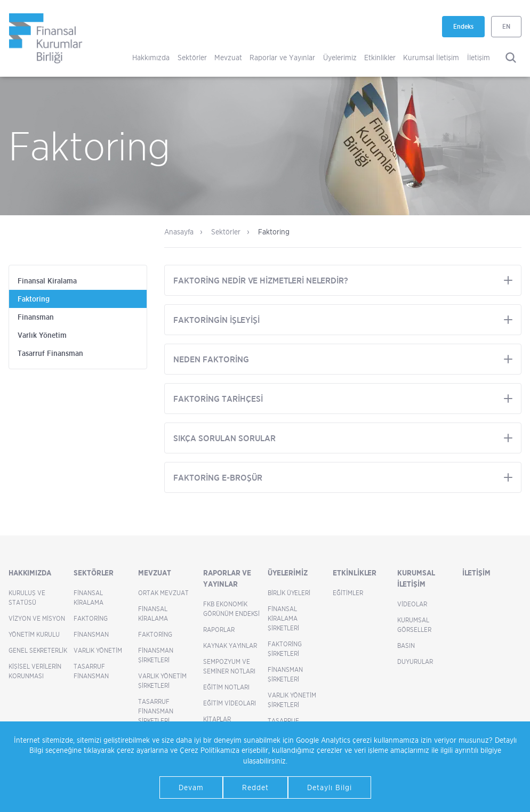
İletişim (479, 57)
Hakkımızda (151, 57)
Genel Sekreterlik (38, 650)
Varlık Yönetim (42, 335)
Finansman (36, 317)
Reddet (255, 787)
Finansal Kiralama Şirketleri (283, 618)
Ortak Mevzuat (163, 593)
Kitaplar (217, 719)
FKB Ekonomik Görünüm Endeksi (231, 609)
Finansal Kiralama (47, 281)
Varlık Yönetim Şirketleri (162, 681)
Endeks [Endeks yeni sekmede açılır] (469, 30)
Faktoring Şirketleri (285, 649)
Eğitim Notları (226, 687)
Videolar (412, 604)
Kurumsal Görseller (414, 625)
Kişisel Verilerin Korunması (35, 671)
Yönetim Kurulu (34, 634)
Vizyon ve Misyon (37, 618)
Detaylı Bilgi (330, 787)
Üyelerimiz (340, 57)
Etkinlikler (380, 57)
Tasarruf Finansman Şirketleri (156, 711)
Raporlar (219, 630)
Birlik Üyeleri (289, 593)
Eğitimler (348, 593)
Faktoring (34, 299)
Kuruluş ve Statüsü (27, 598)
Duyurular (415, 661)
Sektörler (192, 57)
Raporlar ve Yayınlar (282, 57)
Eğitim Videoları (230, 703)
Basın (406, 645)
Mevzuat (228, 57)
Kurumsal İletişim (431, 57)
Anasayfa (179, 232)
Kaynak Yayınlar (230, 645)
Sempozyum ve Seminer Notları (229, 666)
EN (506, 26)
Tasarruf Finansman (50, 353)
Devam (191, 787)
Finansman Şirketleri (156, 655)
